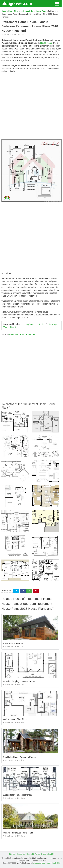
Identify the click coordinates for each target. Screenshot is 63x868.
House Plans (6, 35)
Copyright (30, 854)
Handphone (29, 324)
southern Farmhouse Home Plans (18, 833)
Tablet (41, 324)
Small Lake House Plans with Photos (19, 757)
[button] (57, 3)
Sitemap (12, 854)
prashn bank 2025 (54, 863)
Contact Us (21, 854)
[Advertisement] (31, 107)
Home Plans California (13, 643)
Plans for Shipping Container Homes (19, 681)
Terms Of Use (41, 854)
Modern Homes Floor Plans (15, 719)
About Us (51, 854)
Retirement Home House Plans (23, 335)
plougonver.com (17, 3)
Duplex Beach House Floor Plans (17, 795)
